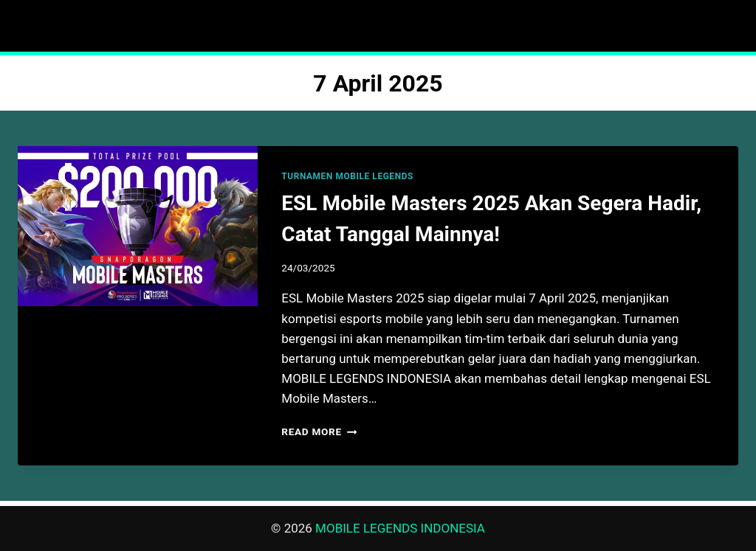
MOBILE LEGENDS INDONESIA (400, 528)
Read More (319, 432)
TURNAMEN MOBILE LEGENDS (347, 176)
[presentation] (138, 226)
